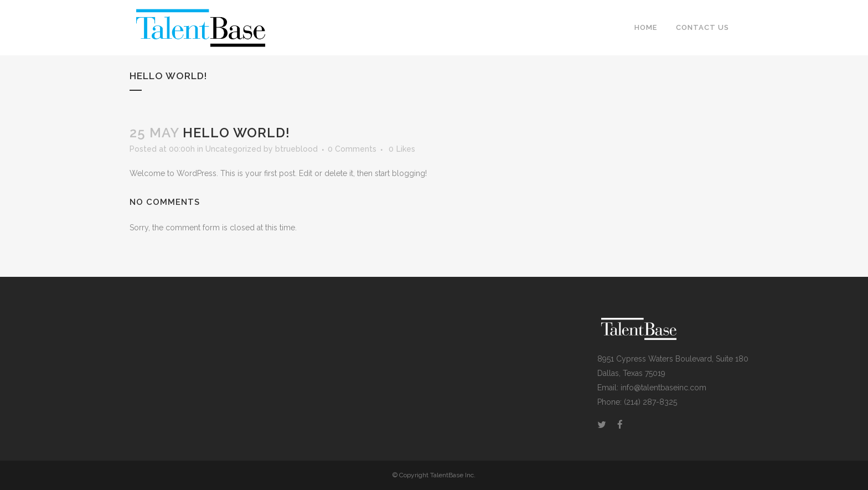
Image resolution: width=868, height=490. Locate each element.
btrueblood (296, 149)
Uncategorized (233, 149)
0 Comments (352, 149)
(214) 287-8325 (650, 402)
